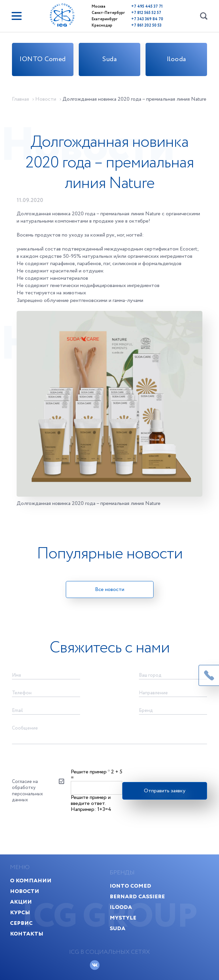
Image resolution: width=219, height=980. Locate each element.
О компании (31, 881)
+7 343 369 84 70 (147, 19)
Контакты (27, 934)
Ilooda (176, 59)
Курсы (20, 912)
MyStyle (123, 918)
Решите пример (90, 772)
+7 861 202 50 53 (146, 25)
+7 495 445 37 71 (147, 6)
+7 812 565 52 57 (146, 13)
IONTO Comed (43, 59)
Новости (25, 891)
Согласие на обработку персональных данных (27, 791)
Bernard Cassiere (137, 896)
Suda (109, 59)
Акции (21, 902)
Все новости (110, 589)
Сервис (21, 923)
